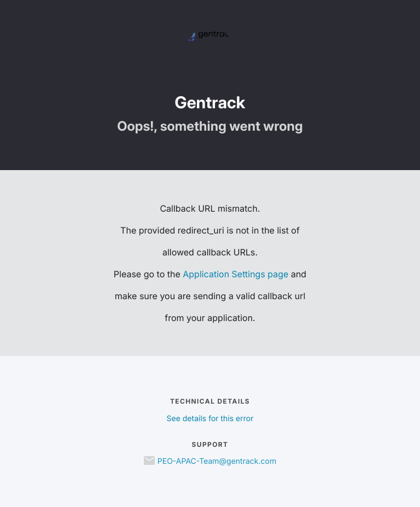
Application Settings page (235, 274)
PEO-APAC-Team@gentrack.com (217, 461)
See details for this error (210, 419)
